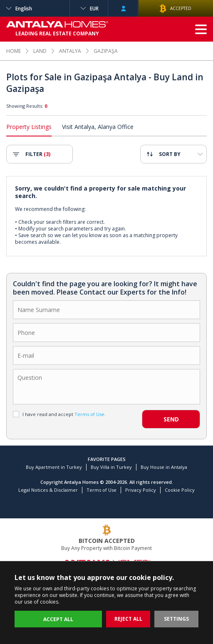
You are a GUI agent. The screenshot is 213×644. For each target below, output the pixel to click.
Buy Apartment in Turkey (54, 467)
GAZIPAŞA (106, 51)
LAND (40, 51)
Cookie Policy (180, 490)
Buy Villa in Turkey (111, 467)
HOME (14, 51)
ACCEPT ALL (58, 619)
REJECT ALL (128, 619)
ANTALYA (70, 51)
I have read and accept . (59, 414)
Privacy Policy (141, 490)
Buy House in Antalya (164, 467)
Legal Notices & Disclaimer (48, 490)
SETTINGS (176, 619)
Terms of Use (102, 490)
